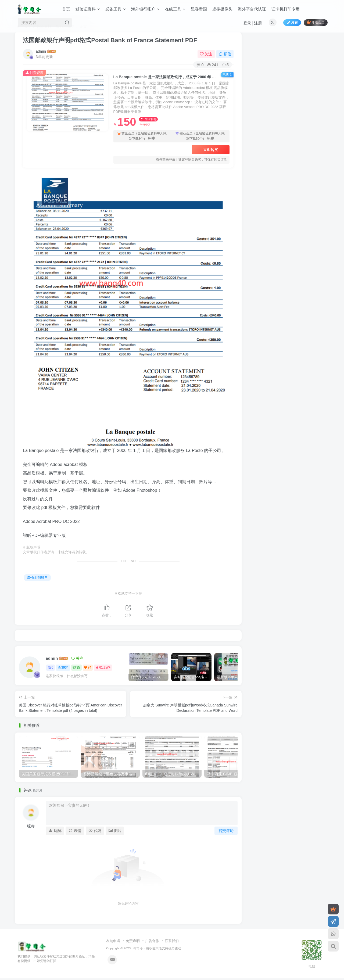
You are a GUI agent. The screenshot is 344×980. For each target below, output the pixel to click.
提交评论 (226, 831)
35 (76, 667)
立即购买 (211, 150)
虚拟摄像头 (222, 9)
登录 (247, 23)
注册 (258, 23)
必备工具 (116, 9)
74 (88, 667)
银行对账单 (37, 577)
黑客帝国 (199, 9)
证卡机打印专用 (286, 9)
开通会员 (316, 22)
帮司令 (138, 948)
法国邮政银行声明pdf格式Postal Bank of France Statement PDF (110, 40)
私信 (225, 54)
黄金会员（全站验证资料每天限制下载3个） (142, 136)
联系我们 (172, 941)
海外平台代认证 (252, 9)
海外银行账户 (145, 9)
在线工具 (175, 9)
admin (41, 51)
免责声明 (133, 941)
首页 (66, 9)
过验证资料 (88, 9)
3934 (63, 667)
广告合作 (152, 941)
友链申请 (113, 941)
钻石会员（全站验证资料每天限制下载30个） (200, 136)
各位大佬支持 (159, 948)
